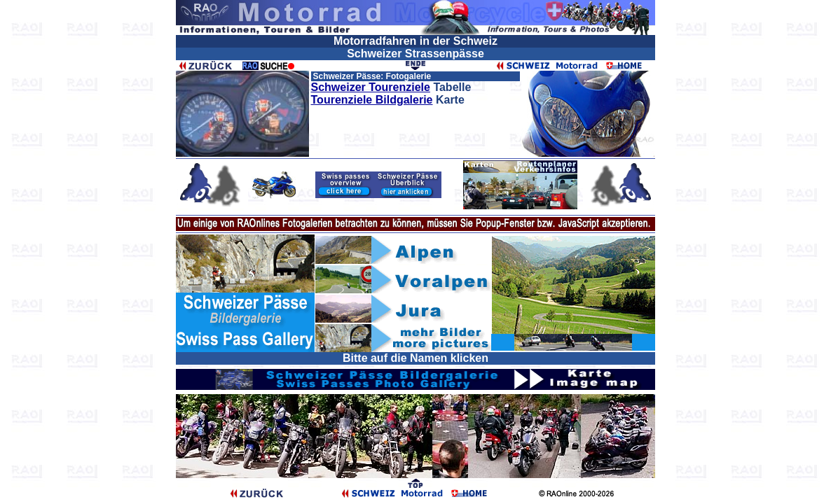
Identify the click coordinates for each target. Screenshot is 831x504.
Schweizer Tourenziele (371, 87)
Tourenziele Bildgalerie (372, 100)
